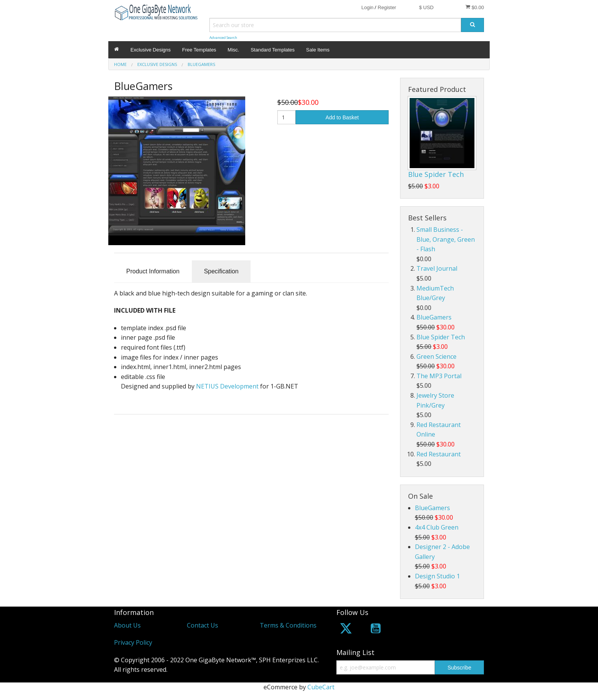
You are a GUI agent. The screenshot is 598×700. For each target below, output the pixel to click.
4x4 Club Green (437, 527)
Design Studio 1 (437, 576)
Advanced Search (223, 38)
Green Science (436, 356)
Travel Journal (437, 268)
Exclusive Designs (151, 50)
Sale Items (318, 50)
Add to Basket (342, 117)
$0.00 (475, 7)
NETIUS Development (227, 386)
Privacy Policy (133, 642)
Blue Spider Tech (436, 174)
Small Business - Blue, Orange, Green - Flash (446, 239)
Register (387, 7)
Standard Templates (272, 50)
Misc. (233, 50)
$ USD (426, 7)
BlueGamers (434, 317)
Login (367, 7)
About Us (127, 625)
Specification (221, 271)
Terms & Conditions (288, 625)
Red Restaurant (439, 454)
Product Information (153, 271)
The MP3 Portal (439, 376)
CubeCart (321, 687)
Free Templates (199, 50)
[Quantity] (287, 117)
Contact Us (203, 625)
